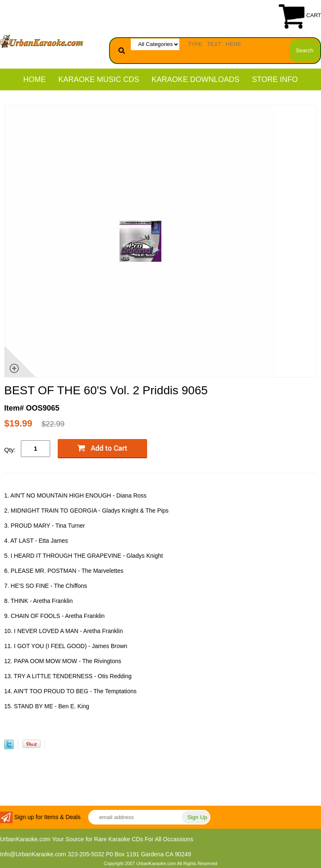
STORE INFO (275, 79)
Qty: (10, 450)
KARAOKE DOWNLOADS (196, 79)
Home (35, 79)
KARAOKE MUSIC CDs (99, 79)
